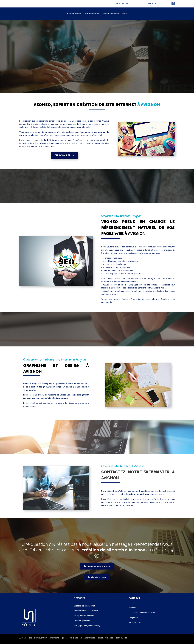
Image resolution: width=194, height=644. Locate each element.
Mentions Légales (58, 638)
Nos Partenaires (106, 638)
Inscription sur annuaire (84, 616)
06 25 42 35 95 (135, 622)
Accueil (23, 638)
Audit (124, 14)
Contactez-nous (97, 577)
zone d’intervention (38, 638)
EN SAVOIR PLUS (64, 155)
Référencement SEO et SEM (86, 611)
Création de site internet (85, 606)
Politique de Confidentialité (82, 638)
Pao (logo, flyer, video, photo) (87, 626)
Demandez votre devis (97, 566)
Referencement (91, 14)
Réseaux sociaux (110, 14)
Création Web (74, 14)
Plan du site (122, 638)
